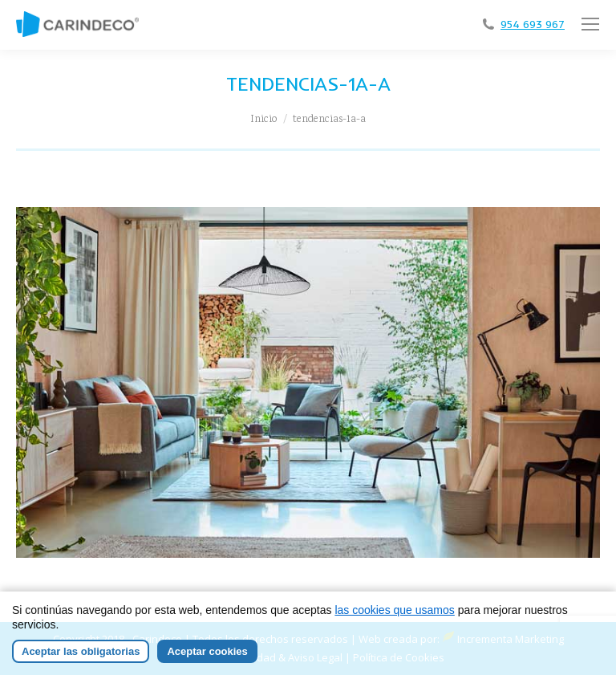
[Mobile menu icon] (590, 24)
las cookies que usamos (394, 610)
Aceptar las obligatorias (81, 651)
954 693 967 (533, 24)
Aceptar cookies (207, 651)
